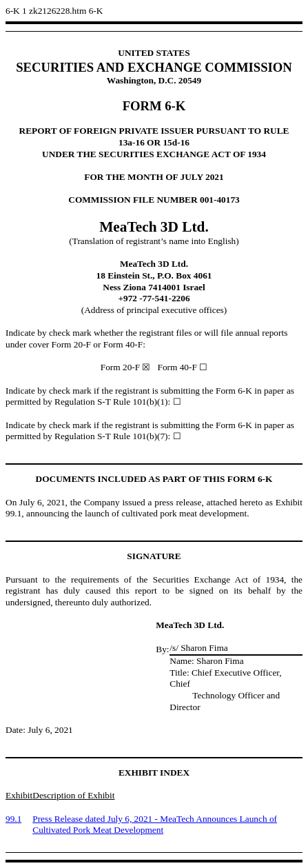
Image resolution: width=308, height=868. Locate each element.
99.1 (13, 819)
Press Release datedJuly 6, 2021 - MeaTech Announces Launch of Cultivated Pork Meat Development (155, 825)
